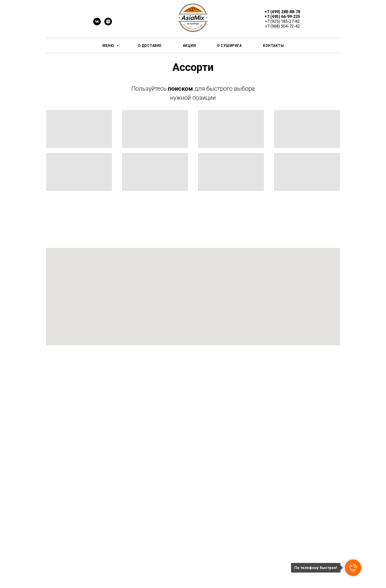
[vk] (97, 24)
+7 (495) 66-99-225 (282, 17)
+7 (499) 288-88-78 (282, 12)
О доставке (150, 46)
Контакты (273, 46)
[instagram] (108, 24)
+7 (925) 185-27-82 (282, 21)
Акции (189, 46)
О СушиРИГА (229, 46)
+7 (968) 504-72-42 (282, 26)
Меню (109, 46)
